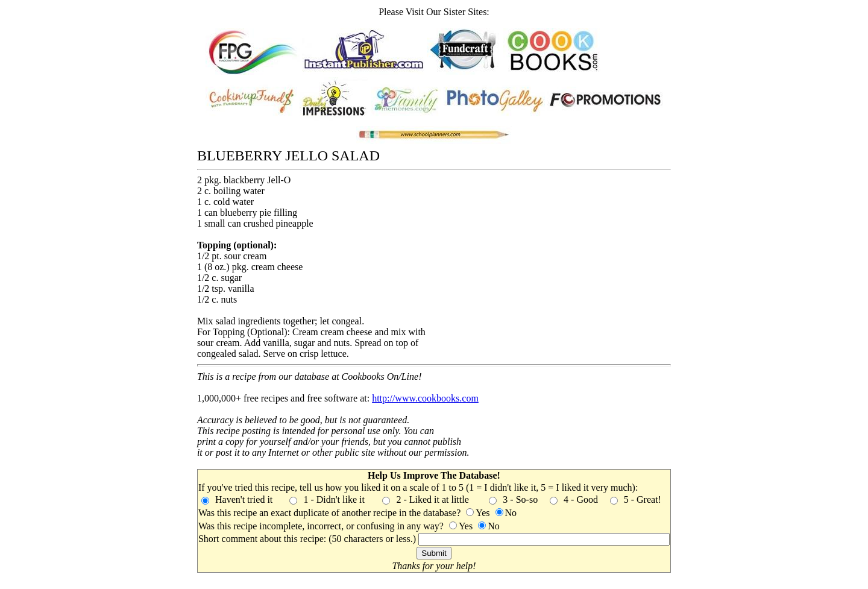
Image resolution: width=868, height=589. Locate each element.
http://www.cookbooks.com (425, 398)
